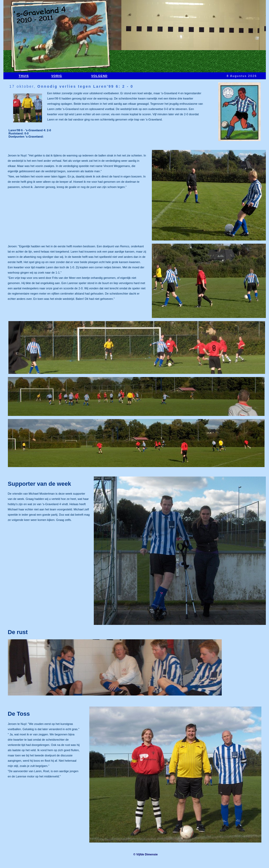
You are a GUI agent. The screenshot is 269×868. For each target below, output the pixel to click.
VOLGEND (99, 76)
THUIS (24, 76)
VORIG (57, 76)
